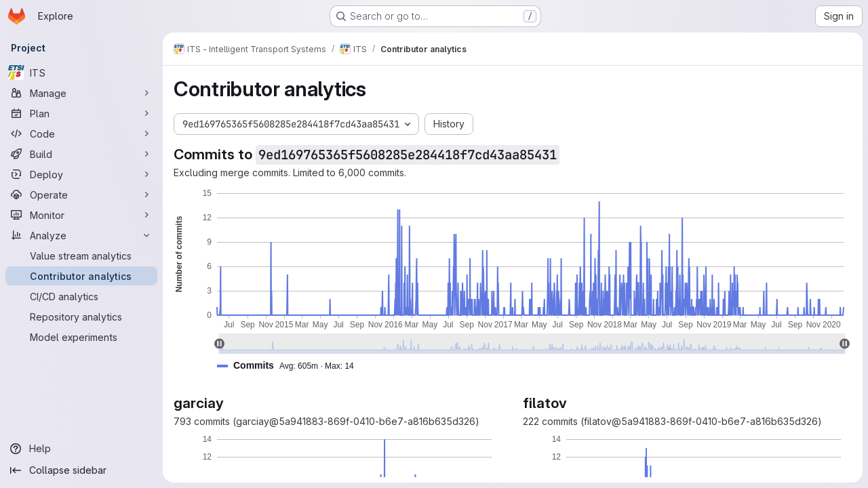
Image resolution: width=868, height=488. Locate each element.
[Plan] (81, 113)
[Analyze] (81, 235)
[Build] (81, 154)
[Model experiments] (81, 337)
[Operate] (81, 195)
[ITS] (81, 73)
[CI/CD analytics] (81, 296)
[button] (291, 366)
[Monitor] (81, 215)
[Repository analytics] (81, 317)
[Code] (81, 134)
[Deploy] (81, 174)
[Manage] (81, 93)
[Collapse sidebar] (81, 470)
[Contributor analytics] (81, 276)
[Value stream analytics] (81, 256)
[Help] (81, 449)
